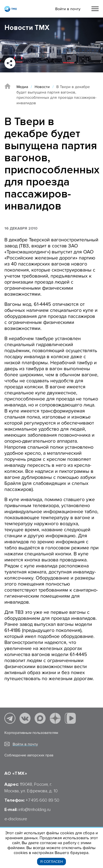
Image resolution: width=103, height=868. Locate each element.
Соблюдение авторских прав (29, 755)
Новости (42, 87)
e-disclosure (16, 819)
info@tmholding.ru (34, 810)
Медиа (22, 87)
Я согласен (51, 862)
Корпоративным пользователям (31, 733)
